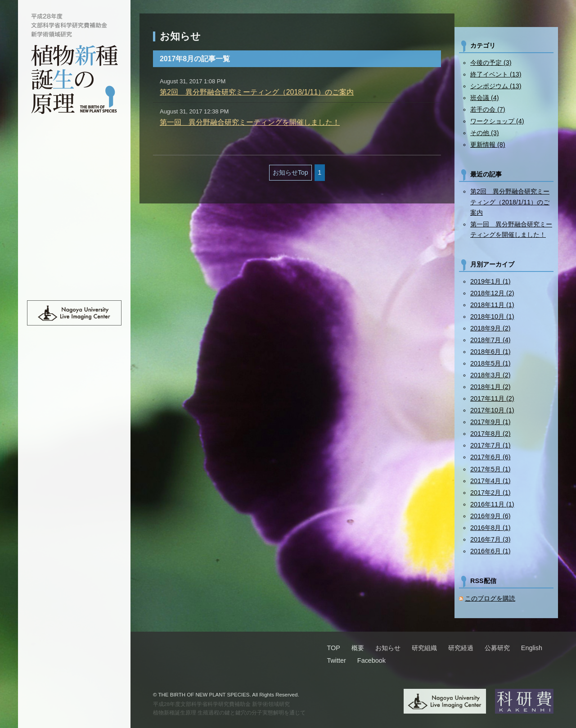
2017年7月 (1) (490, 445)
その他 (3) (485, 133)
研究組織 (74, 203)
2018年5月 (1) (490, 363)
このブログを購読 (490, 598)
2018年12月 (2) (492, 293)
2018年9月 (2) (490, 328)
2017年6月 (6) (490, 457)
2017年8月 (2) (490, 434)
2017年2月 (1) (490, 493)
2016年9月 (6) (490, 516)
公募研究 (74, 242)
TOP (74, 145)
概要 (74, 164)
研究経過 (74, 222)
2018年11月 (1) (492, 305)
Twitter (336, 660)
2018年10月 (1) (492, 317)
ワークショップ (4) (497, 121)
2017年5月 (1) (490, 469)
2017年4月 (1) (490, 481)
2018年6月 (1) (490, 352)
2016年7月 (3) (490, 539)
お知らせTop (290, 172)
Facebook (371, 660)
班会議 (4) (485, 98)
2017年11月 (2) (492, 398)
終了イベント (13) (496, 74)
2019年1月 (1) (490, 281)
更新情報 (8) (488, 145)
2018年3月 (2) (490, 375)
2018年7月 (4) (490, 340)
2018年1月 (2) (490, 387)
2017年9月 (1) (490, 422)
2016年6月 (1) (490, 551)
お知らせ (74, 184)
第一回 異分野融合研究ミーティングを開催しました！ (250, 122)
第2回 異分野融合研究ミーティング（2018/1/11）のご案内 (257, 92)
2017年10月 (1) (492, 410)
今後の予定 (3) (491, 63)
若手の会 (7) (488, 109)
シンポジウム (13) (496, 86)
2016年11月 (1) (492, 504)
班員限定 (74, 261)
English (74, 280)
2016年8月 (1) (490, 528)
